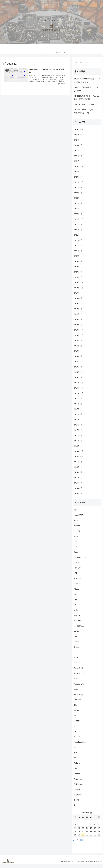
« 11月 (76, 840)
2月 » (82, 840)
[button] (99, 62)
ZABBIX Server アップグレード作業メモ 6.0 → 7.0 (86, 111)
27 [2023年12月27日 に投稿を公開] (83, 835)
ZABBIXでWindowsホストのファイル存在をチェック (87, 80)
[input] (87, 62)
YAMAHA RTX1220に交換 (84, 105)
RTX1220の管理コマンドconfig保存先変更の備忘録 (86, 98)
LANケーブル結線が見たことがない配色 (86, 89)
